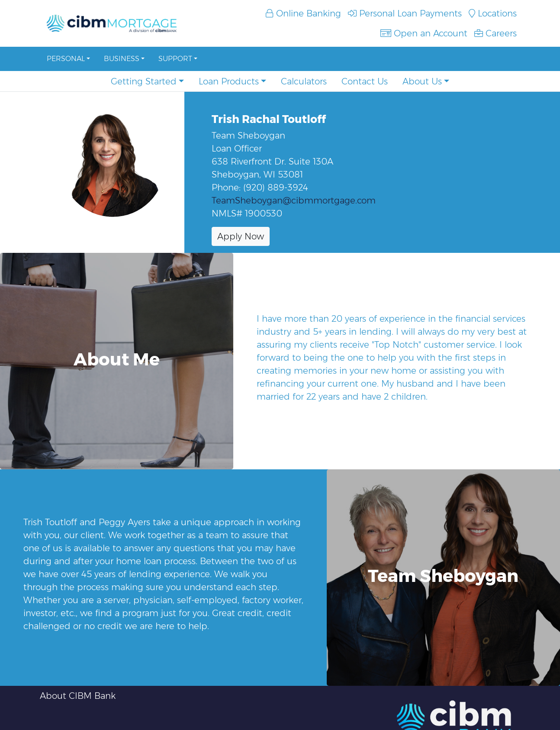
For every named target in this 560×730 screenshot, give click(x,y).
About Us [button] (422, 81)
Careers (496, 33)
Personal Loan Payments (405, 13)
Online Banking (303, 13)
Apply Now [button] (241, 236)
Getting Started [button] (144, 81)
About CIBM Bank (78, 696)
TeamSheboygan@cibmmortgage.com (294, 200)
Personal (66, 59)
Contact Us (365, 81)
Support (175, 59)
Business (122, 59)
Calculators (304, 81)
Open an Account (424, 33)
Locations (493, 13)
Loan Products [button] (229, 81)
